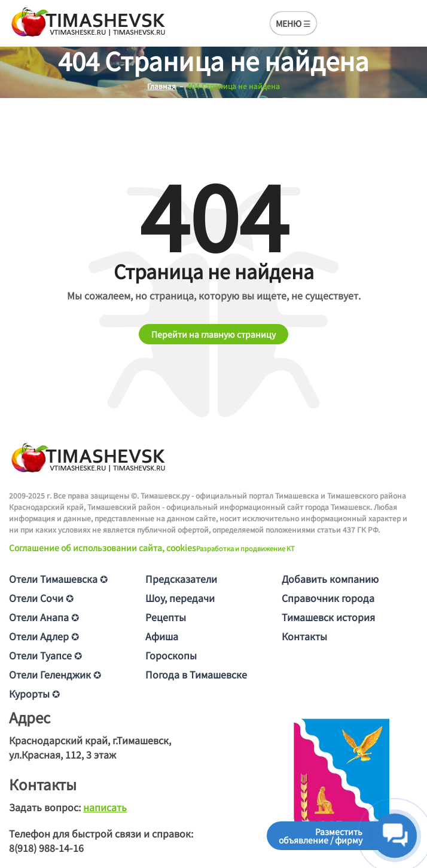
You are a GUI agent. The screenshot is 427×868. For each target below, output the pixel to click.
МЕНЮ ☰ (293, 23)
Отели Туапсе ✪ (45, 655)
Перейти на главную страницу (213, 334)
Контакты (304, 636)
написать (105, 807)
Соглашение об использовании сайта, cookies (103, 548)
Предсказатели (181, 579)
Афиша (162, 636)
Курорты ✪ (34, 693)
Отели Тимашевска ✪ (58, 579)
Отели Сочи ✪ (41, 598)
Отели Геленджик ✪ (55, 674)
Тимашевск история (328, 617)
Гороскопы (171, 655)
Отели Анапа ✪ (44, 617)
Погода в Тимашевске (196, 674)
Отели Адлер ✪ (44, 636)
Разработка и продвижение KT (245, 548)
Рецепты (166, 617)
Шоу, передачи (180, 598)
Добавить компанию (330, 579)
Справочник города (328, 598)
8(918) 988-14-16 (46, 848)
